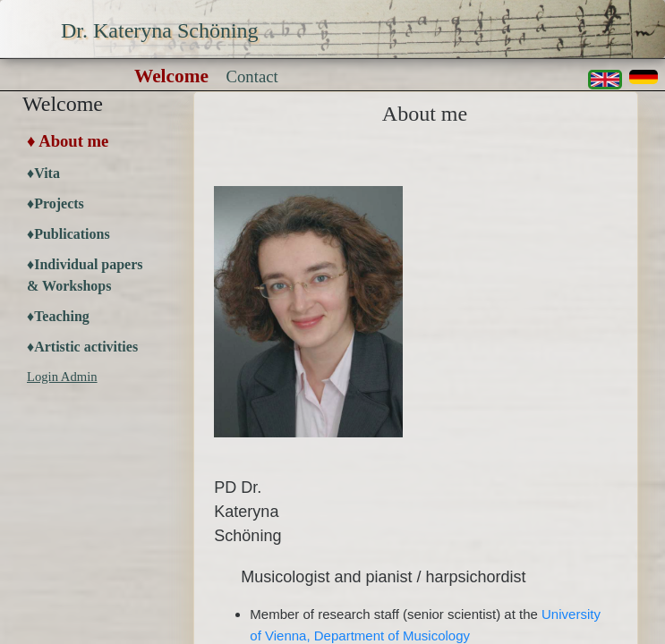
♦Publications (68, 234)
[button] (644, 77)
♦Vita (43, 173)
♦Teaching (58, 316)
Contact (252, 76)
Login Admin (62, 377)
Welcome (171, 76)
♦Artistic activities (82, 347)
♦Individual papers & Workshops (85, 275)
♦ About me (68, 141)
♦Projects (55, 203)
